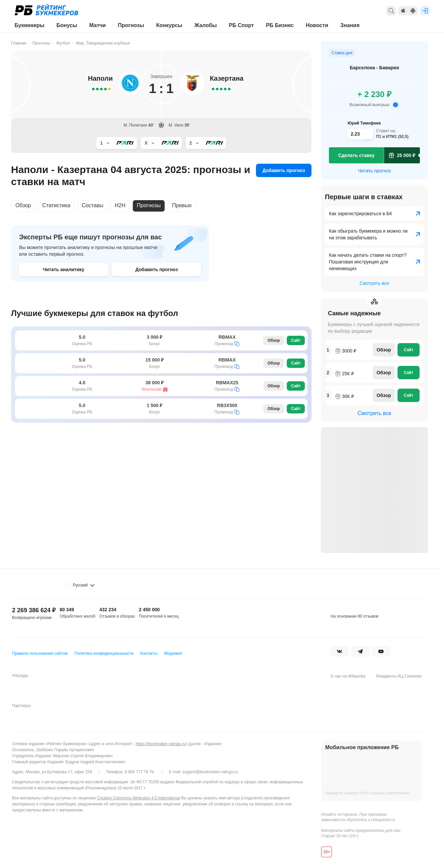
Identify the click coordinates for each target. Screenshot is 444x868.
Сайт (296, 340)
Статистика (56, 205)
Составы (93, 205)
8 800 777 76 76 (139, 772)
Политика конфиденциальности (104, 653)
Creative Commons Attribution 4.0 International (138, 798)
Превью (182, 205)
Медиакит (173, 653)
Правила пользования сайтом (40, 653)
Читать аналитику (64, 269)
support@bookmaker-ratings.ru (210, 772)
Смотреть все (374, 283)
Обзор (23, 205)
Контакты (149, 653)
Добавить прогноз (284, 170)
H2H (120, 205)
